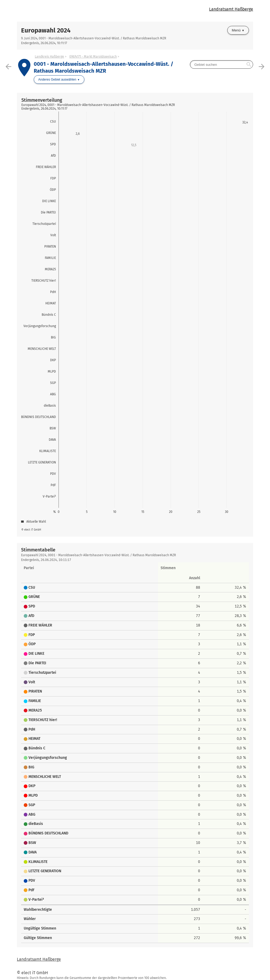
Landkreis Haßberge (49, 57)
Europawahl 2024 (46, 30)
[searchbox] (221, 64)
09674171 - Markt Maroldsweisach (93, 57)
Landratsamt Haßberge (231, 9)
